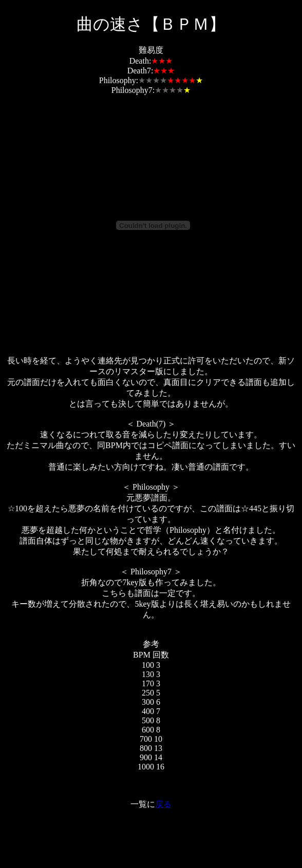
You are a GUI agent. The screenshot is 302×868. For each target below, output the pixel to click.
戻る (163, 804)
